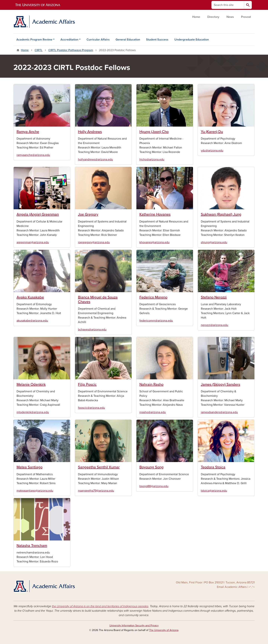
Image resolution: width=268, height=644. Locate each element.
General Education (128, 40)
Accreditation (69, 40)
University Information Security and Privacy (134, 626)
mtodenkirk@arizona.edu (33, 412)
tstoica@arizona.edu (214, 491)
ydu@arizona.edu (212, 151)
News (230, 17)
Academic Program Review (34, 40)
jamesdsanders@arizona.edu (219, 412)
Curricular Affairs (98, 40)
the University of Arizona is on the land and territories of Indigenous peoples (100, 606)
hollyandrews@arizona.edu (95, 159)
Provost (246, 17)
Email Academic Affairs (232, 587)
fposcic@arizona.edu (91, 408)
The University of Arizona (164, 630)
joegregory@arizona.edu (94, 242)
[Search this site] (228, 5)
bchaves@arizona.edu (92, 330)
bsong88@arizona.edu (154, 486)
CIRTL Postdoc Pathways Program (71, 50)
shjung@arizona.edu (214, 242)
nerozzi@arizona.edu (214, 325)
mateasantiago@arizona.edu (35, 491)
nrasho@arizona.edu (153, 412)
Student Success (157, 40)
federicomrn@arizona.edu (156, 321)
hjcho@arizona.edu (152, 159)
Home (196, 17)
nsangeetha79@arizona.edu (96, 491)
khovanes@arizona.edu (154, 242)
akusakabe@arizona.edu (32, 321)
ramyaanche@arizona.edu (33, 155)
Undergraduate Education (192, 40)
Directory (213, 17)
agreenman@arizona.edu (33, 242)
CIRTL (39, 50)
